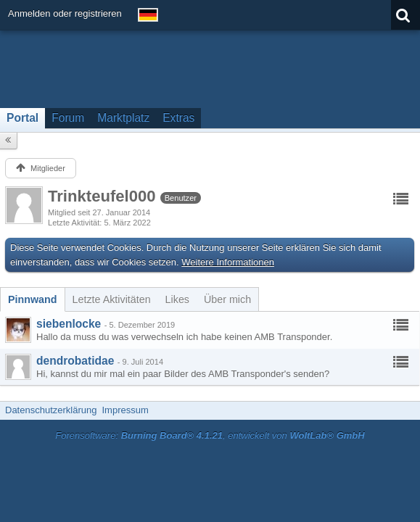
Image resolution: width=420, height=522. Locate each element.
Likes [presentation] (177, 299)
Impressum (125, 410)
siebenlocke (69, 324)
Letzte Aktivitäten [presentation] (112, 299)
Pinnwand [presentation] (33, 299)
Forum (68, 118)
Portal (22, 118)
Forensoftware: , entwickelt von (210, 435)
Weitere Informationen (228, 262)
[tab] (33, 299)
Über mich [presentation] (227, 299)
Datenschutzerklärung (51, 410)
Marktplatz (123, 118)
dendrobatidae (75, 361)
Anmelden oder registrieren (65, 13)
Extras (178, 118)
